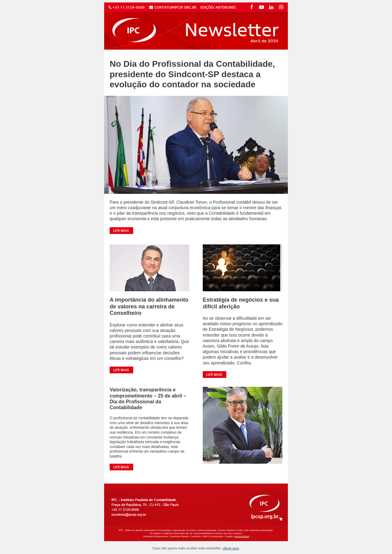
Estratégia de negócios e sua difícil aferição (241, 303)
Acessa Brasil (242, 536)
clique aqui (231, 548)
